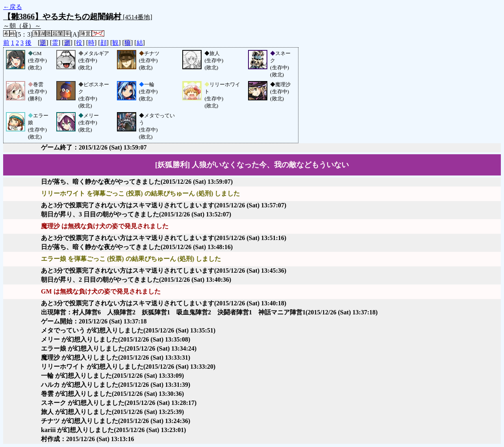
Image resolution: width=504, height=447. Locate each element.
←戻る (13, 7)
